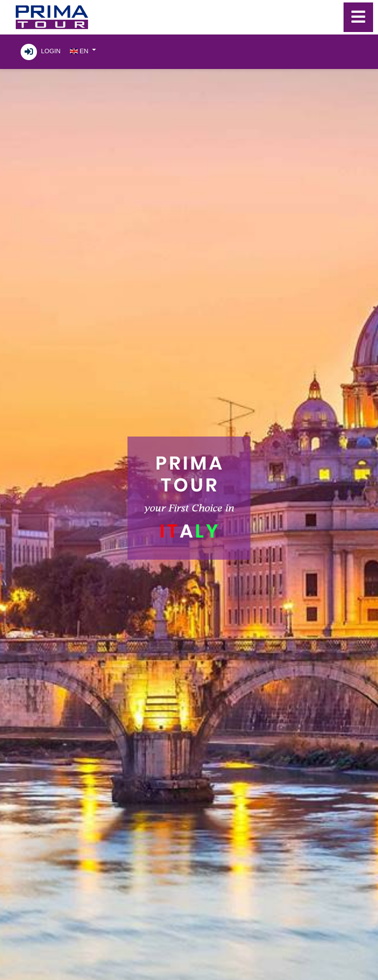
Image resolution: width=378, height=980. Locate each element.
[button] (83, 51)
